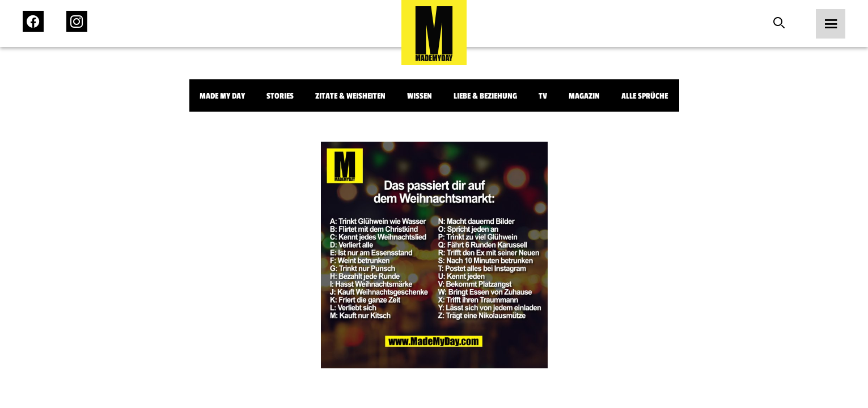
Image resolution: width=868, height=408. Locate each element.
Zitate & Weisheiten (350, 96)
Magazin (584, 96)
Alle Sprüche (645, 96)
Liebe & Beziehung (485, 96)
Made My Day (222, 96)
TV (543, 96)
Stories (280, 96)
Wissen (420, 96)
